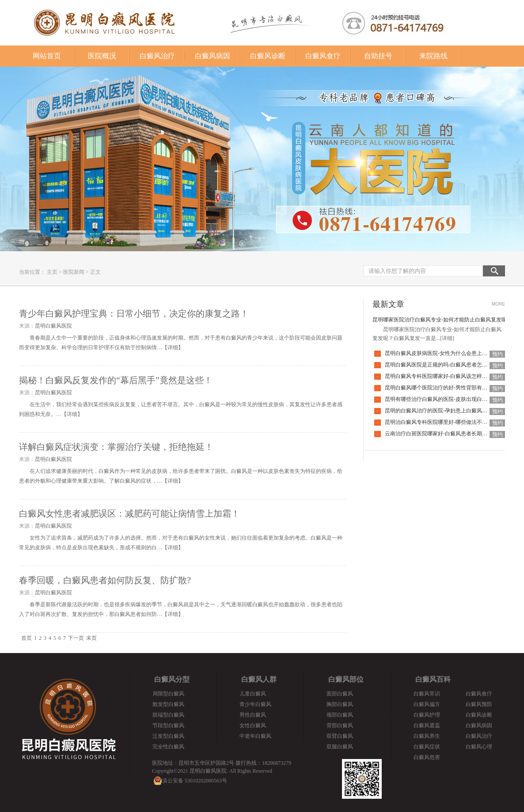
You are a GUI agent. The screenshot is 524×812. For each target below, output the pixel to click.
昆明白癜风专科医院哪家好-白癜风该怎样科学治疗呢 (447, 376)
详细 (173, 347)
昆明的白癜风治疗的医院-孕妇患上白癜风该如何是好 (447, 411)
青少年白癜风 (255, 704)
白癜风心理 (479, 747)
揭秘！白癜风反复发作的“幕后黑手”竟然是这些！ (116, 380)
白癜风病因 (213, 56)
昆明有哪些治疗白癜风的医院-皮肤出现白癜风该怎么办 (449, 399)
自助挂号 (378, 56)
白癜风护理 (427, 715)
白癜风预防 (479, 704)
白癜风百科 (433, 679)
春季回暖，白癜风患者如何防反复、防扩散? (105, 580)
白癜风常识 (427, 694)
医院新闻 (74, 272)
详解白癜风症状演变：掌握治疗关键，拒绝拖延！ (116, 447)
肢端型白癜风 (168, 715)
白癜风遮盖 (427, 725)
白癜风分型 (172, 679)
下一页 (76, 638)
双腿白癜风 (340, 747)
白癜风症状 (427, 747)
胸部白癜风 (340, 704)
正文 (95, 272)
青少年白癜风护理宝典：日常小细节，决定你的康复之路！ (134, 313)
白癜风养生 (427, 736)
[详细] (447, 338)
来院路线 (433, 56)
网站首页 (47, 56)
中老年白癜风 (255, 736)
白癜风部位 (346, 679)
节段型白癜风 (168, 725)
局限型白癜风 (168, 694)
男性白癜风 (253, 715)
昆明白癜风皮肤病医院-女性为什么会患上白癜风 (441, 353)
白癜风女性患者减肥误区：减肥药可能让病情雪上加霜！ (129, 514)
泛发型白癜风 (168, 736)
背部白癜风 (340, 725)
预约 (497, 354)
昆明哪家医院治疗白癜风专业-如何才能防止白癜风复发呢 (440, 320)
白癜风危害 (427, 757)
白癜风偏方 (427, 704)
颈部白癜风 (340, 715)
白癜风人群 (259, 679)
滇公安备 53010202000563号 (195, 781)
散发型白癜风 (168, 704)
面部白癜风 (340, 694)
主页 (52, 272)
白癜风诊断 (268, 56)
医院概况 (102, 56)
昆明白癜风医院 (53, 326)
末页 (91, 638)
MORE (498, 304)
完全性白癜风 (168, 747)
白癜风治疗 (157, 56)
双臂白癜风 (340, 736)
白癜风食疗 (323, 56)
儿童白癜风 (253, 694)
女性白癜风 (253, 725)
